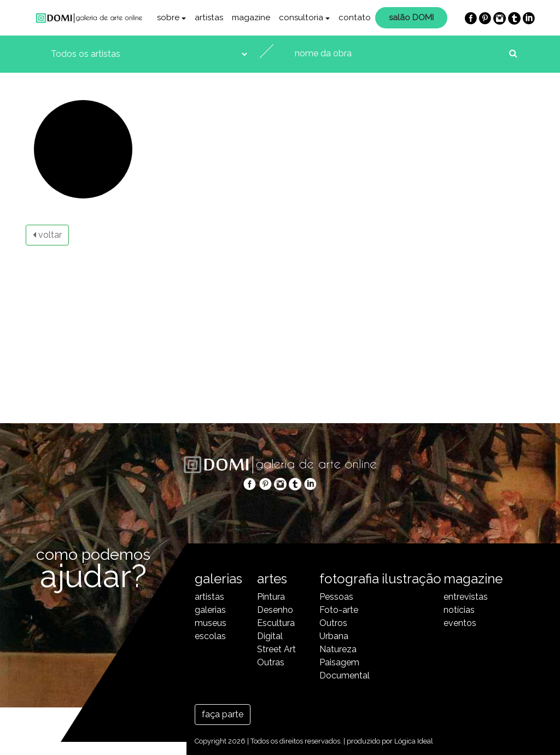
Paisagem (339, 662)
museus (211, 623)
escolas (210, 636)
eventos (460, 623)
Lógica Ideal (414, 741)
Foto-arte (339, 610)
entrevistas (466, 597)
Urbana (334, 636)
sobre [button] (168, 17)
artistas (209, 17)
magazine (251, 17)
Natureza (338, 649)
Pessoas (336, 597)
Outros (333, 623)
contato (355, 17)
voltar (47, 235)
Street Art (276, 649)
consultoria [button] (301, 17)
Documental (342, 675)
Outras (271, 662)
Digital (270, 636)
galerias (210, 610)
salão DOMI (411, 17)
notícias (459, 610)
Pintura (271, 597)
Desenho (275, 610)
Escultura (276, 623)
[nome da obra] (398, 54)
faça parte (223, 714)
